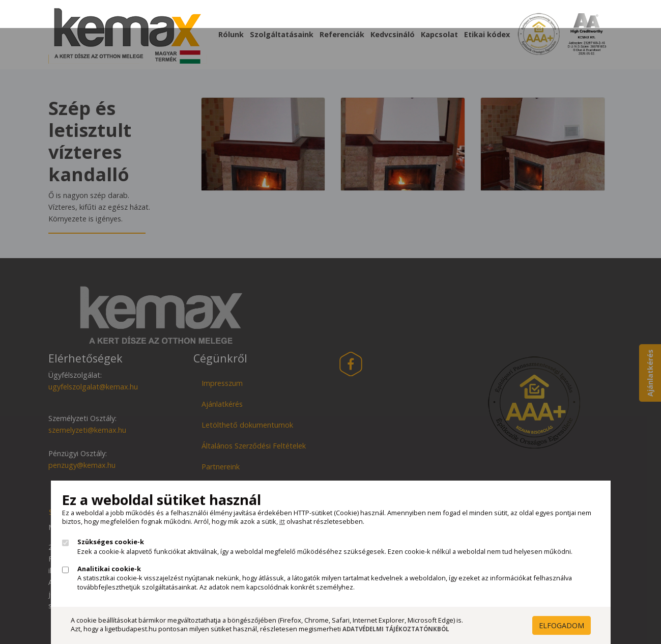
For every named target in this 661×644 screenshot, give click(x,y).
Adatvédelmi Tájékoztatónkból (396, 629)
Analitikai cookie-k (109, 569)
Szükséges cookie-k (111, 542)
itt (282, 521)
